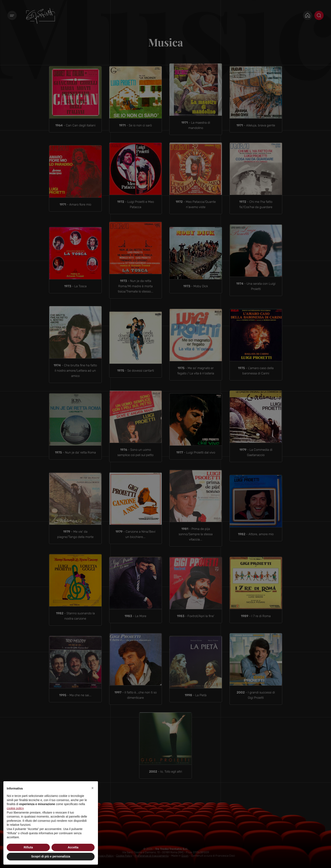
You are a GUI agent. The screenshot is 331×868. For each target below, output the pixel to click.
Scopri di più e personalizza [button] (51, 856)
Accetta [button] (73, 847)
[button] (92, 788)
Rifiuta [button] (28, 847)
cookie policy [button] (15, 808)
